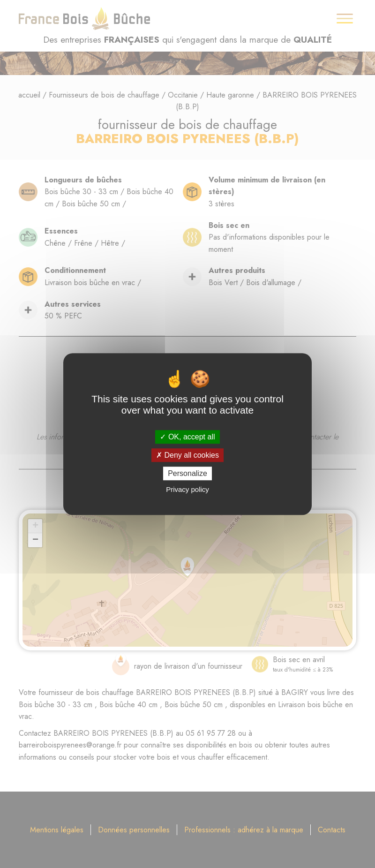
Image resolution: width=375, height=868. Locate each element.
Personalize (187, 473)
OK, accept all (187, 437)
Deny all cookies (187, 455)
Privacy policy (187, 489)
